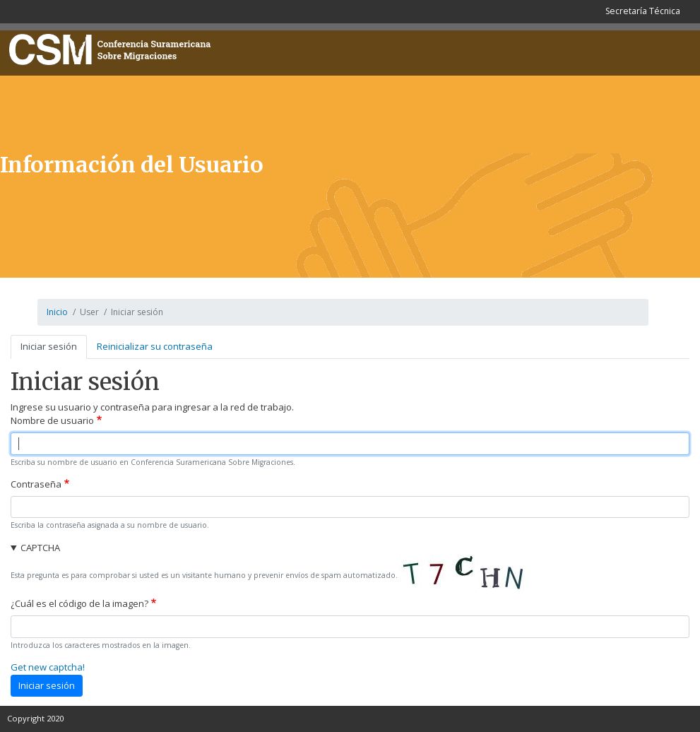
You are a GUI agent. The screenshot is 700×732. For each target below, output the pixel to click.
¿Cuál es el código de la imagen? (79, 603)
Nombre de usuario (52, 420)
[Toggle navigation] (675, 50)
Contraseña (36, 484)
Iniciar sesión (49, 346)
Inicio (57, 312)
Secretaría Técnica (643, 11)
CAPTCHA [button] (40, 548)
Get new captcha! (48, 667)
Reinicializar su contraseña (155, 346)
